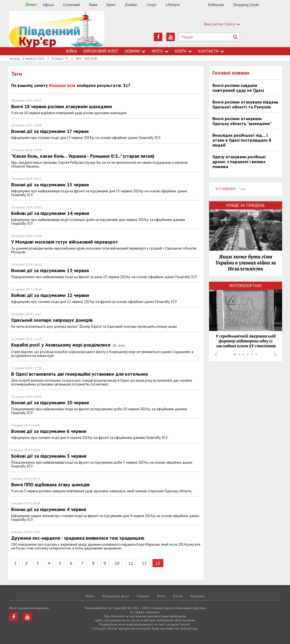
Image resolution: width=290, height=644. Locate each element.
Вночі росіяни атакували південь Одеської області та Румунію (245, 104)
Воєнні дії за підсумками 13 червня (50, 270)
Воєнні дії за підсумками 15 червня (50, 185)
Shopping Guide (246, 5)
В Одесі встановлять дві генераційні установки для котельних (80, 374)
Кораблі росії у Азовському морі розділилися (68, 345)
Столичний (71, 5)
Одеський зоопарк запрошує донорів (52, 320)
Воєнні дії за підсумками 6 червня (49, 431)
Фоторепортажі (246, 286)
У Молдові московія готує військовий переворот (65, 242)
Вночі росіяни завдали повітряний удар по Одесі (238, 88)
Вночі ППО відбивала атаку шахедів (50, 484)
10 (117, 563)
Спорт (152, 5)
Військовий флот (101, 51)
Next (275, 354)
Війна (72, 51)
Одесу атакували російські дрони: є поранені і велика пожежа (239, 162)
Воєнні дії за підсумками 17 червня (50, 131)
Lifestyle (173, 5)
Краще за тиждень (246, 205)
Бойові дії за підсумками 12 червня (50, 295)
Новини (135, 51)
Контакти (211, 51)
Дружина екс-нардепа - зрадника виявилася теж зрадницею (78, 538)
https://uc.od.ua (57, 29)
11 (131, 563)
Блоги (183, 51)
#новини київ (62, 85)
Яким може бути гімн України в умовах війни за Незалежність (246, 263)
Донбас (131, 5)
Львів (93, 5)
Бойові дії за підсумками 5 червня (49, 456)
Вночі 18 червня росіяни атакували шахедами (62, 106)
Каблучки (216, 5)
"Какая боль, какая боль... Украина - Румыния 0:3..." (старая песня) (83, 156)
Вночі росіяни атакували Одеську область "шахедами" (242, 121)
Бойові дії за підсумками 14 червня (50, 213)
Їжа (197, 5)
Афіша (48, 5)
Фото (160, 51)
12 (144, 563)
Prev (216, 354)
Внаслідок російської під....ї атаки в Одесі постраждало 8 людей (242, 140)
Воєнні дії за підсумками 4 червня (49, 509)
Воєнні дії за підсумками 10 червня (50, 403)
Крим (111, 5)
